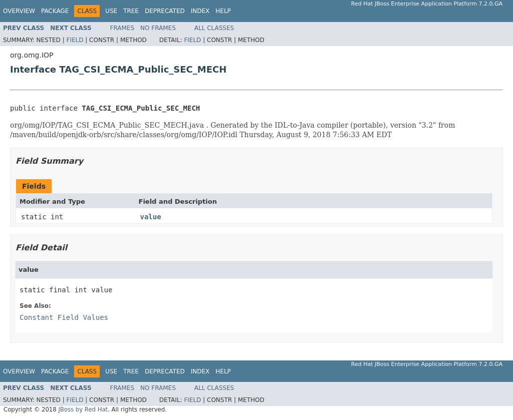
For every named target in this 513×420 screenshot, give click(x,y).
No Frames (158, 28)
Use (111, 11)
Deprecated (165, 11)
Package (55, 11)
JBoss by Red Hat (83, 409)
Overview (19, 11)
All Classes (214, 28)
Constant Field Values (64, 317)
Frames (122, 28)
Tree (131, 11)
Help (223, 11)
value (151, 217)
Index (200, 11)
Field (75, 40)
